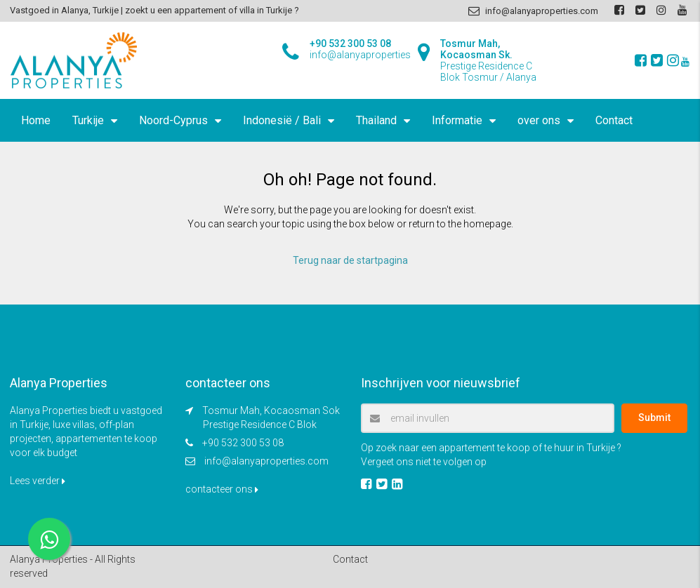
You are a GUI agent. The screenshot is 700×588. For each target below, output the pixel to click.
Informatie (457, 120)
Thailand (376, 120)
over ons (539, 120)
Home (36, 120)
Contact (614, 120)
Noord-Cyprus (173, 120)
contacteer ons (222, 489)
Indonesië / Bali (282, 120)
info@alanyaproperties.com (266, 461)
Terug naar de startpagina (350, 260)
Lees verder (38, 481)
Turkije (88, 120)
